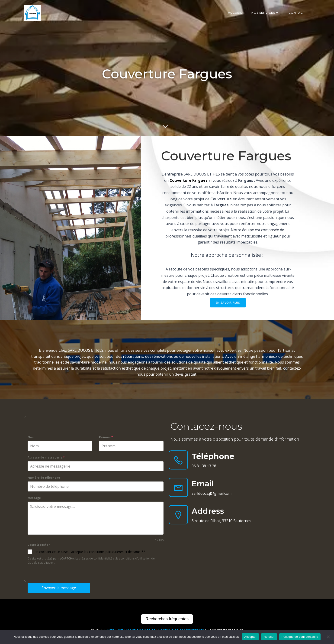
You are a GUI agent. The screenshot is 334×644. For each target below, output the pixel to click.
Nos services (265, 13)
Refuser (269, 637)
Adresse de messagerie (46, 571)
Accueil (235, 13)
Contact (297, 13)
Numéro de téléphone (44, 592)
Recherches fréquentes (167, 619)
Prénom (106, 551)
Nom (31, 551)
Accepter (250, 637)
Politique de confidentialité (300, 637)
